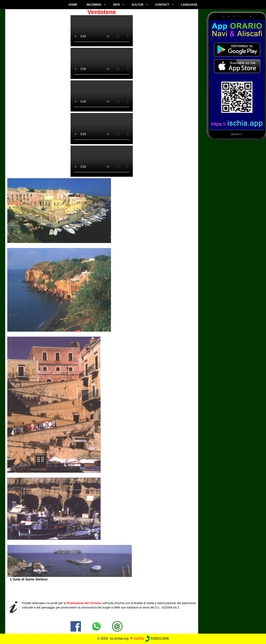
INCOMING (94, 5)
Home (73, 5)
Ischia (139, 638)
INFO (117, 5)
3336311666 (157, 638)
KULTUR (138, 5)
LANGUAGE (189, 5)
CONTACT (162, 5)
